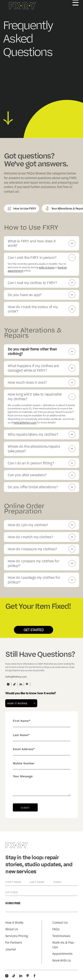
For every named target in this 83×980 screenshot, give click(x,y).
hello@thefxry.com (25, 422)
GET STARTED (34, 630)
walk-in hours (47, 267)
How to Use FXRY (22, 208)
